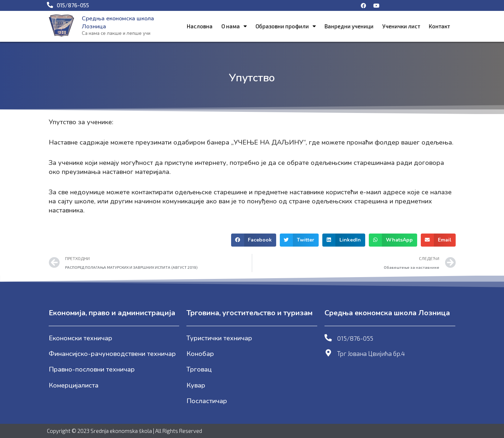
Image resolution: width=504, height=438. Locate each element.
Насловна (200, 26)
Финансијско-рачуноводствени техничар (112, 354)
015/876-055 (355, 338)
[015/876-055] (328, 338)
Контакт (439, 26)
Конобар (200, 354)
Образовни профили (286, 26)
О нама (234, 26)
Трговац (199, 369)
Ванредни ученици (349, 26)
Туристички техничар (219, 338)
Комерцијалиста (74, 385)
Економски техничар (80, 338)
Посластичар (207, 401)
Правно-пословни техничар (92, 369)
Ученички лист (401, 26)
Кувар (196, 385)
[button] (254, 240)
